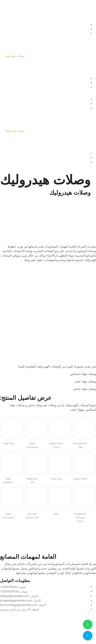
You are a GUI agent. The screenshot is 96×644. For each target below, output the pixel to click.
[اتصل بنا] (88, 636)
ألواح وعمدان (12, 47)
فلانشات (10, 38)
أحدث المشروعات (15, 78)
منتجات (9, 34)
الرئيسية (10, 25)
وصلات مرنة (12, 65)
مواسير (9, 43)
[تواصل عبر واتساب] (88, 624)
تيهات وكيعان (12, 51)
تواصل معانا (11, 83)
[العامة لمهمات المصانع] (48, 629)
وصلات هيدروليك (14, 56)
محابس (9, 60)
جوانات (9, 69)
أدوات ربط (11, 74)
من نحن (9, 29)
